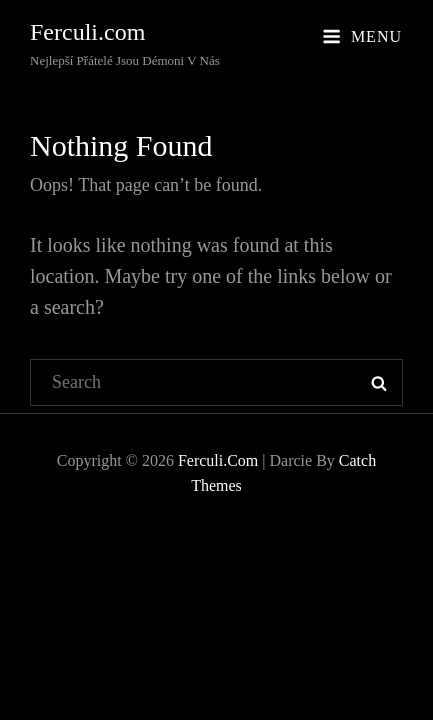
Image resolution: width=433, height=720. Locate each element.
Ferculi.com (87, 32)
